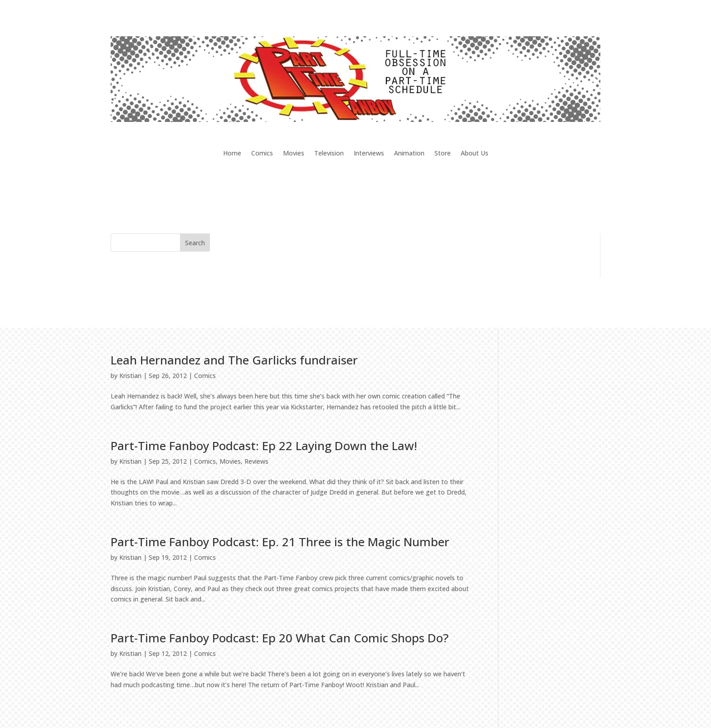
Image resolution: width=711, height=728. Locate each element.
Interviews (369, 154)
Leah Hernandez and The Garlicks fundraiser (234, 360)
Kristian (130, 376)
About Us (475, 154)
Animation (409, 154)
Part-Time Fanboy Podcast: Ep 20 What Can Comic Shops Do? (280, 638)
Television (329, 154)
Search (195, 243)
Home (232, 154)
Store (443, 154)
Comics (262, 154)
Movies (294, 154)
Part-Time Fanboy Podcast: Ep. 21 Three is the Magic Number (280, 542)
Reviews (256, 461)
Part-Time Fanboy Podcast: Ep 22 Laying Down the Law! (264, 446)
